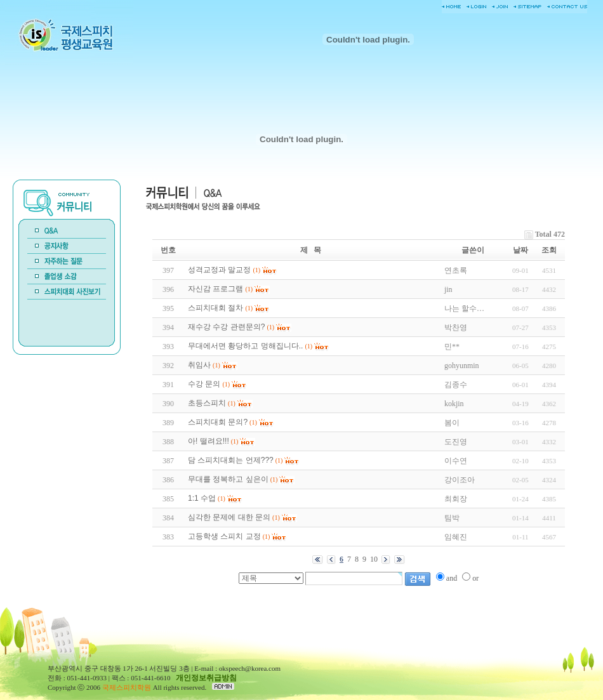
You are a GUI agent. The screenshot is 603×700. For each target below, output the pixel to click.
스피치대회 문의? (218, 422)
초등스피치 (207, 403)
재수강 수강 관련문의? (226, 327)
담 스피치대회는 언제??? (231, 460)
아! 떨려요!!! (209, 441)
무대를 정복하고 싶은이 (228, 479)
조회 (549, 250)
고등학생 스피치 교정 (224, 536)
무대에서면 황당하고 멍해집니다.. (245, 346)
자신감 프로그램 (215, 289)
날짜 (520, 250)
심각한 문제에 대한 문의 (229, 517)
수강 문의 (204, 384)
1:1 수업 (202, 498)
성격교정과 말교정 (219, 270)
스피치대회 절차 (215, 308)
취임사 (199, 365)
